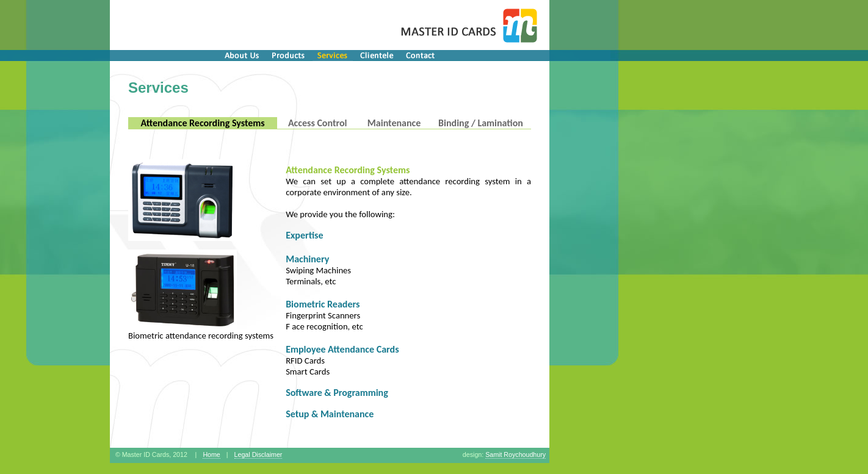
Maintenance (394, 123)
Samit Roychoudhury (515, 454)
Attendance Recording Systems (202, 123)
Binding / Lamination (481, 123)
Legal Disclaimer (259, 454)
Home (211, 454)
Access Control (318, 123)
